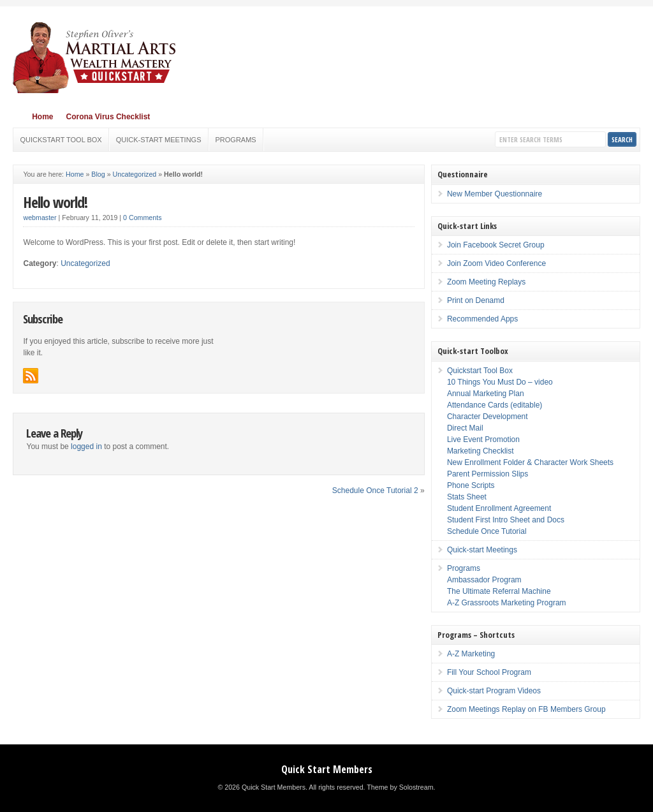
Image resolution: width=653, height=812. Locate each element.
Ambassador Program (484, 580)
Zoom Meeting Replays (486, 282)
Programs (236, 140)
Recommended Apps (482, 319)
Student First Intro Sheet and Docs (506, 520)
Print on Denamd (476, 300)
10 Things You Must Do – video (500, 382)
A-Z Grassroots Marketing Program (507, 603)
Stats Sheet (467, 497)
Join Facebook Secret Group (496, 245)
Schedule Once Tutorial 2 (375, 491)
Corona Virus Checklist (108, 117)
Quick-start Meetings (159, 140)
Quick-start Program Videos (494, 691)
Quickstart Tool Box (61, 140)
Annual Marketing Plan (486, 394)
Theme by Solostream (400, 787)
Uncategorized (135, 174)
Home (42, 117)
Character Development (488, 417)
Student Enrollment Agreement (499, 508)
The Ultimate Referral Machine (499, 591)
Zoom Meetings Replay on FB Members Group (526, 709)
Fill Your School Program (489, 672)
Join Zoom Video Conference (496, 263)
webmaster (40, 218)
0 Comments (142, 218)
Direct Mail (465, 428)
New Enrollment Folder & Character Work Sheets (530, 462)
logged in (86, 447)
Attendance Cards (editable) (495, 405)
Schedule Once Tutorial (487, 531)
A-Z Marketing (471, 654)
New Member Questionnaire (495, 194)
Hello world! (55, 202)
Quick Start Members (327, 769)
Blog (98, 174)
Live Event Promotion (483, 439)
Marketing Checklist (481, 451)
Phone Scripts (471, 485)
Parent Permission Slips (488, 474)
